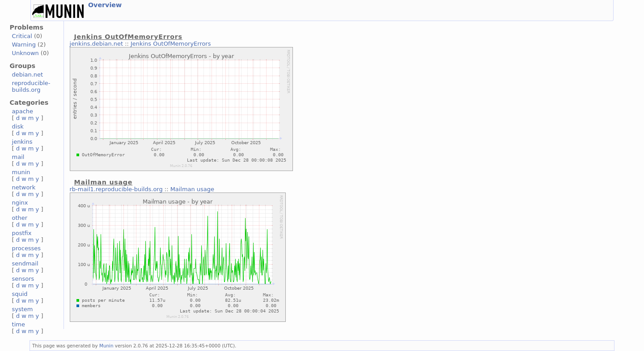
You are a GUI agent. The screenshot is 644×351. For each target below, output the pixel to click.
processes (27, 248)
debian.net (28, 75)
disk (18, 126)
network (24, 187)
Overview (105, 5)
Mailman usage (192, 189)
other (20, 218)
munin (21, 172)
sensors (23, 279)
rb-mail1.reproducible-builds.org (116, 189)
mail (18, 157)
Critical (22, 36)
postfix (22, 233)
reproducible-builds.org (31, 86)
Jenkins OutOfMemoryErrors (171, 44)
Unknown (25, 53)
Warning (24, 45)
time (19, 324)
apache (23, 111)
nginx (20, 203)
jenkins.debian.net (97, 44)
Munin (106, 346)
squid (20, 294)
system (23, 309)
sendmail (25, 263)
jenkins (22, 142)
